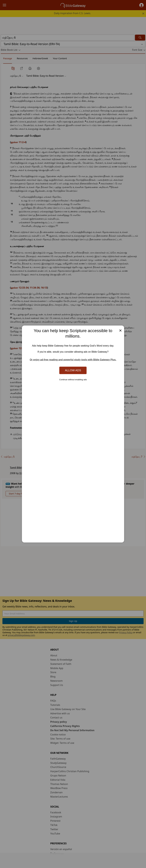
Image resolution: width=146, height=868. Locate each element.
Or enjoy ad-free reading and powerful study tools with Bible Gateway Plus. (73, 360)
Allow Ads (73, 370)
